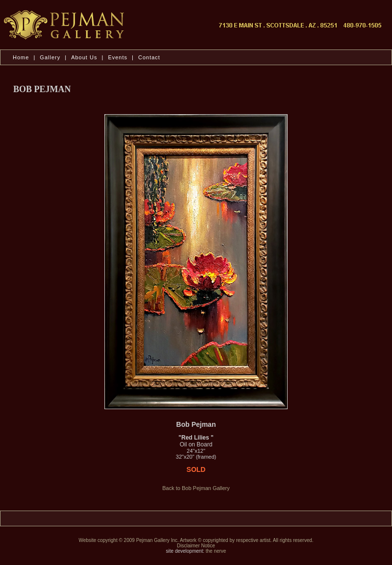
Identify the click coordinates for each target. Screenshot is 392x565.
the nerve (216, 551)
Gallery (50, 57)
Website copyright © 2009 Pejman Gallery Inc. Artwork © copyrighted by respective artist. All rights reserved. (196, 540)
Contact (149, 57)
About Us (85, 57)
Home (21, 57)
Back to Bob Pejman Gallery (196, 488)
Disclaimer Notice (196, 546)
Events (118, 57)
